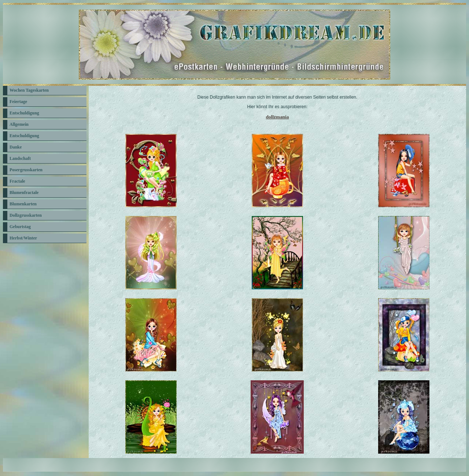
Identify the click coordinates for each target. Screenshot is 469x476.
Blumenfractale (24, 193)
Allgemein (19, 124)
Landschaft (20, 158)
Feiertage (18, 102)
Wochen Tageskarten (29, 90)
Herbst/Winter (23, 238)
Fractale (17, 181)
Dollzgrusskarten (26, 215)
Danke (16, 147)
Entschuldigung (24, 113)
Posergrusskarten (26, 170)
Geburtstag (20, 227)
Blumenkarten (23, 204)
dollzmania (277, 117)
